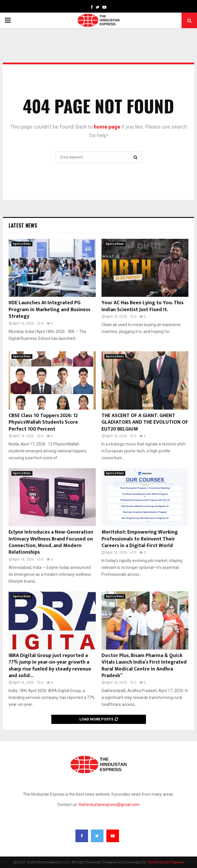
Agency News (22, 244)
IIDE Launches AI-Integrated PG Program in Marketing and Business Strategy (49, 310)
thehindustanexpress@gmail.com (109, 805)
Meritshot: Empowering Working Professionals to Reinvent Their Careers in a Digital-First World (140, 539)
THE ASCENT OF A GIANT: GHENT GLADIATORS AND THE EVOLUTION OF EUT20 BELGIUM (145, 422)
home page (107, 127)
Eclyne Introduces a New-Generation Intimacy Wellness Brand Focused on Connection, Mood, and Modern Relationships (51, 542)
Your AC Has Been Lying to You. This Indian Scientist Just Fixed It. (143, 306)
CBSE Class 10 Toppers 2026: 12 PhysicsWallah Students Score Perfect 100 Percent (43, 422)
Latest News (23, 225)
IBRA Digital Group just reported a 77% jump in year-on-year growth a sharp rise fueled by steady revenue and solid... (50, 666)
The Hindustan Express (165, 862)
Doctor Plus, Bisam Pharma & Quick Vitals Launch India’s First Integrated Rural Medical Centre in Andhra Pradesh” (144, 666)
